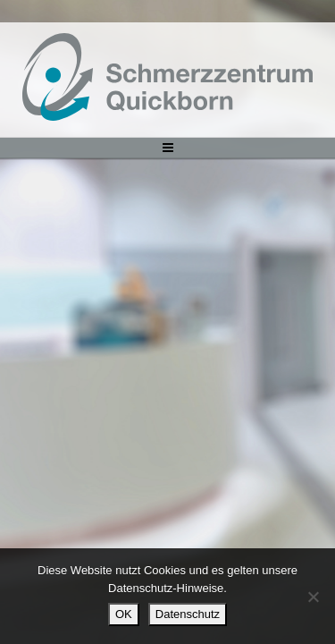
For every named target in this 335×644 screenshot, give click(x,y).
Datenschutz (188, 614)
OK (124, 614)
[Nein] (313, 597)
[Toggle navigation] (167, 148)
